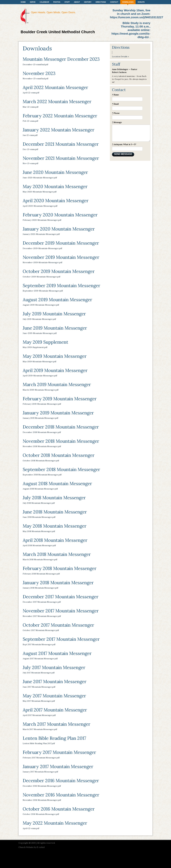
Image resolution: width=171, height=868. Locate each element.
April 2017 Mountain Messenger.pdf (39, 715)
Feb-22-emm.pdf (30, 121)
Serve (33, 2)
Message (117, 122)
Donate (141, 2)
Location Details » (120, 57)
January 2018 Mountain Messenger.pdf (40, 588)
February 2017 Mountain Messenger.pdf (41, 758)
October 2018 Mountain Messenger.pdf (41, 461)
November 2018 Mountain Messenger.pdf (42, 446)
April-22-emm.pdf (31, 93)
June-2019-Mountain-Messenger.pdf (40, 333)
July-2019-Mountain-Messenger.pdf (39, 319)
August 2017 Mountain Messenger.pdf (40, 659)
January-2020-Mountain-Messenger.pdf (41, 234)
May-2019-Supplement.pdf (35, 347)
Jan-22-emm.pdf (30, 135)
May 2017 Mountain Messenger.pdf (39, 701)
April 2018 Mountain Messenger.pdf (39, 545)
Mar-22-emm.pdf (31, 107)
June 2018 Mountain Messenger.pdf (39, 517)
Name (115, 95)
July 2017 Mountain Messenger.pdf (39, 673)
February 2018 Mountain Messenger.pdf (41, 574)
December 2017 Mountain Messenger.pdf (42, 602)
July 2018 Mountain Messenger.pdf (39, 503)
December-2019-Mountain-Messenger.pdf (42, 248)
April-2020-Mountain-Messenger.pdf (40, 206)
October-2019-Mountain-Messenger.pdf (41, 277)
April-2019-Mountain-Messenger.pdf (40, 376)
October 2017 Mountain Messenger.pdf (41, 630)
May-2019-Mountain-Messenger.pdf (39, 362)
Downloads (128, 2)
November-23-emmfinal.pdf (35, 79)
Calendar (44, 2)
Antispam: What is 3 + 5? (124, 144)
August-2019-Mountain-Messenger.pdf (41, 305)
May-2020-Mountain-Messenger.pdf (40, 192)
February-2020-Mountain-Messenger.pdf (42, 220)
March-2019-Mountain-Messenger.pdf (41, 390)
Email (115, 104)
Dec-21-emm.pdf (30, 149)
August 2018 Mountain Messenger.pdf (40, 489)
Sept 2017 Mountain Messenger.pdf (39, 644)
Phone (116, 113)
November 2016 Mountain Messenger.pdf (42, 800)
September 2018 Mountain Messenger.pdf (42, 475)
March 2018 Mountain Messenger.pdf (40, 560)
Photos (57, 2)
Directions (101, 2)
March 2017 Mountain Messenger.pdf (40, 729)
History (88, 2)
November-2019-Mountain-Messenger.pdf (42, 262)
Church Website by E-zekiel (32, 847)
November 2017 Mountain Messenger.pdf (42, 616)
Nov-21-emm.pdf (30, 163)
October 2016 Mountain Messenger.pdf (41, 814)
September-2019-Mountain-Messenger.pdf (43, 291)
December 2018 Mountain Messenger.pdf (42, 432)
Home (23, 2)
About (77, 2)
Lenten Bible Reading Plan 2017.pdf (39, 743)
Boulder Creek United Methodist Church (58, 32)
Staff (67, 2)
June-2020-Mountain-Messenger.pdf (40, 178)
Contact (114, 2)
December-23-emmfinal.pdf (35, 64)
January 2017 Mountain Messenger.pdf (40, 772)
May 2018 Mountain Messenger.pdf (39, 531)
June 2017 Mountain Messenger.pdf (39, 687)
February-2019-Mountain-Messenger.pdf (42, 404)
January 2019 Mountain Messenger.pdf (40, 418)
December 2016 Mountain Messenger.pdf (42, 786)
